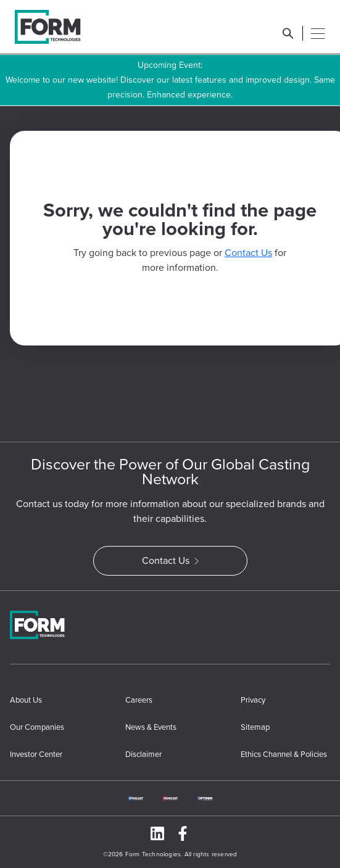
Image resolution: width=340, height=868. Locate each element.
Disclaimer (143, 754)
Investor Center (36, 754)
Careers (139, 700)
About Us (26, 700)
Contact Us (248, 253)
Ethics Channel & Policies (284, 754)
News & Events (151, 727)
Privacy (253, 700)
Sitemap (255, 727)
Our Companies (37, 727)
